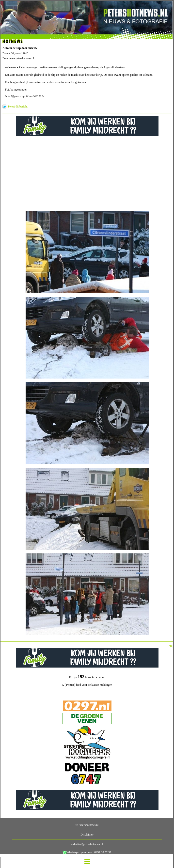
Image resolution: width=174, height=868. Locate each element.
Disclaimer (87, 835)
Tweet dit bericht (18, 107)
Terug (171, 646)
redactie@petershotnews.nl (87, 844)
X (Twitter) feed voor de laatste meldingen (87, 685)
